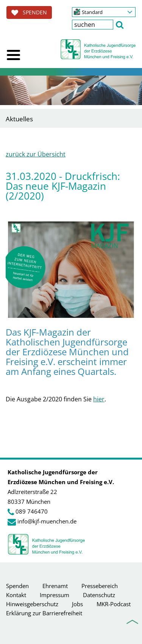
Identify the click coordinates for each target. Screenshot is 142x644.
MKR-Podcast (114, 604)
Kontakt (16, 595)
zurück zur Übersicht (36, 154)
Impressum (55, 595)
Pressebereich (100, 586)
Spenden (17, 586)
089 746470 (32, 511)
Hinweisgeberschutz (32, 604)
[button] (104, 12)
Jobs (77, 604)
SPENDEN (29, 12)
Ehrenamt (55, 586)
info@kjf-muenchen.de (47, 521)
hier (99, 399)
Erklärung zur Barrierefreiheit (44, 613)
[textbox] (93, 25)
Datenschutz (99, 595)
